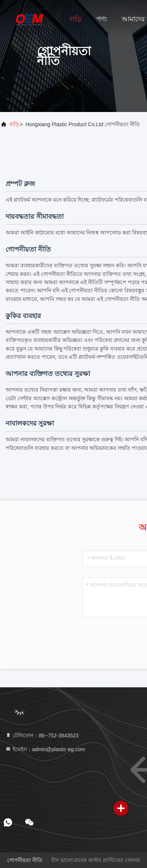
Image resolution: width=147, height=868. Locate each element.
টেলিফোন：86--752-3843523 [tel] (42, 735)
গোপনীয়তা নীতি (25, 860)
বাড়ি (75, 19)
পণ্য (102, 19)
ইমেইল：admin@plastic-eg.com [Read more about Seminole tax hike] (45, 749)
